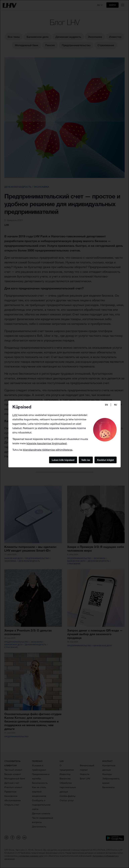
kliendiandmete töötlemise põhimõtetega (48, 450)
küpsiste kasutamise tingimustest (47, 443)
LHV (15, 415)
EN (106, 405)
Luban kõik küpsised (63, 460)
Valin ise (86, 460)
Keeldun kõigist (106, 460)
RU (116, 405)
